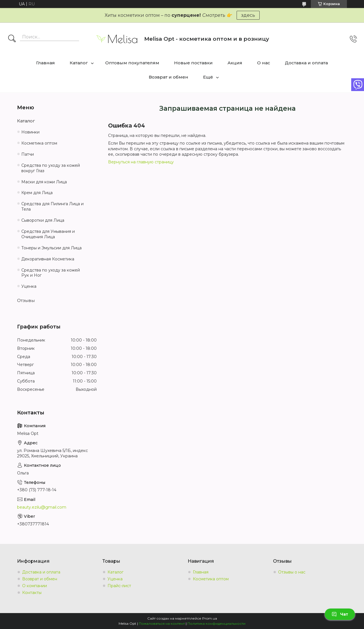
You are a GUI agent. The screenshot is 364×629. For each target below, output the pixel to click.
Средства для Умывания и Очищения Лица (48, 234)
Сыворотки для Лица (43, 220)
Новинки (30, 132)
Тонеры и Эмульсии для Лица (51, 248)
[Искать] (12, 39)
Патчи (28, 154)
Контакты (32, 593)
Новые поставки (193, 63)
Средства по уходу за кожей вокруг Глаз (51, 168)
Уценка (29, 286)
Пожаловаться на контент (162, 623)
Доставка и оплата (306, 63)
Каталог (79, 63)
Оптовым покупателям (132, 63)
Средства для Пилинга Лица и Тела (52, 206)
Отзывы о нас (292, 572)
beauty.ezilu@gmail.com (42, 507)
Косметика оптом (39, 143)
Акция (235, 63)
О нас (264, 63)
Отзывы (26, 300)
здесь (248, 15)
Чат (340, 614)
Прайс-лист (119, 586)
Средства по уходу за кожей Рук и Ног (51, 273)
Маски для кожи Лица (44, 182)
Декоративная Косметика (48, 259)
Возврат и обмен (168, 77)
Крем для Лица (37, 193)
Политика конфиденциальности (216, 623)
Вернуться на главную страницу (141, 162)
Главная (45, 63)
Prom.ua (210, 618)
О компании (35, 586)
